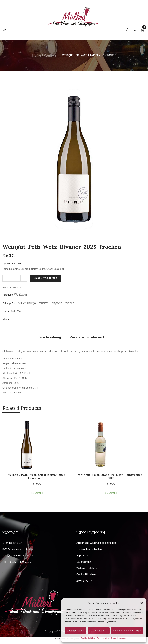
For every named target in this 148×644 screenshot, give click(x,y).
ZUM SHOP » (84, 581)
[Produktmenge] (15, 278)
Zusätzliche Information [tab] (90, 337)
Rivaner (69, 303)
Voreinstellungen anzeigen (127, 630)
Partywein (56, 303)
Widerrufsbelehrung (88, 568)
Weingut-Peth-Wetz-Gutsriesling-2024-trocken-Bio (37, 476)
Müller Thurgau (28, 303)
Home (37, 55)
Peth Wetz (17, 311)
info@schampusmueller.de (18, 555)
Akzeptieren (75, 630)
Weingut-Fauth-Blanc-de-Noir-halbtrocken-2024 (111, 476)
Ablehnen (99, 630)
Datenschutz (84, 562)
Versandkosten (15, 263)
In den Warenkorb (46, 278)
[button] (142, 603)
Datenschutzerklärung (106, 638)
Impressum (122, 638)
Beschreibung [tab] (50, 337)
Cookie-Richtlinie (88, 638)
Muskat (43, 303)
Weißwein (52, 55)
